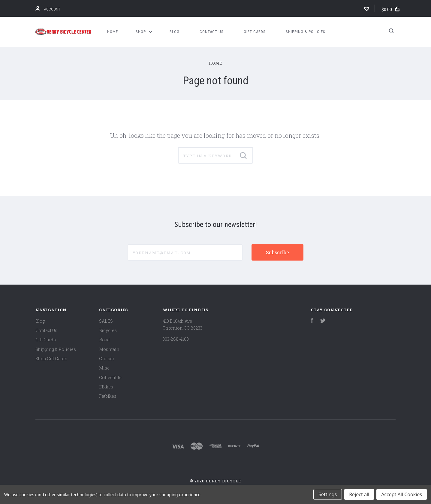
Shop (144, 32)
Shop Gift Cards (51, 359)
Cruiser (107, 359)
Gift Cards (255, 32)
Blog (175, 32)
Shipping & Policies (306, 32)
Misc (104, 368)
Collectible (110, 377)
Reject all (359, 494)
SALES (106, 321)
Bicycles (108, 330)
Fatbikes (108, 396)
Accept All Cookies (402, 494)
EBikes (106, 387)
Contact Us (212, 32)
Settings (328, 494)
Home (113, 32)
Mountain (109, 349)
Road (104, 340)
